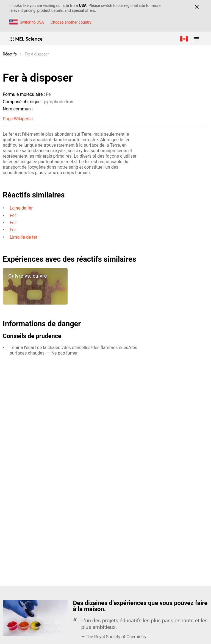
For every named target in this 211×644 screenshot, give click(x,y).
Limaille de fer (24, 237)
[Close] (197, 7)
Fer (13, 215)
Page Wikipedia (18, 119)
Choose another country (71, 22)
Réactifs (10, 54)
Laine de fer (21, 208)
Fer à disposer (37, 54)
